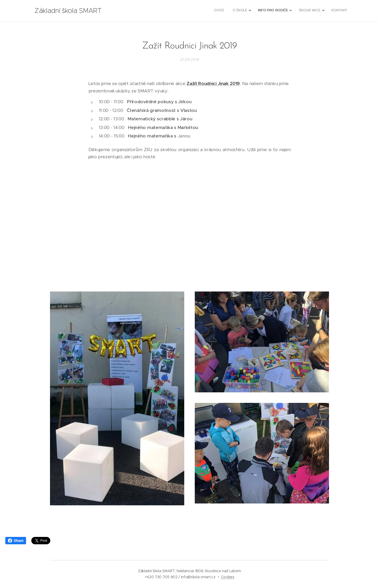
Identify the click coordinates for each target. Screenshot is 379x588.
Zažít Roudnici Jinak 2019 (213, 83)
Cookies (228, 577)
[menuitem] (307, 11)
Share (16, 541)
